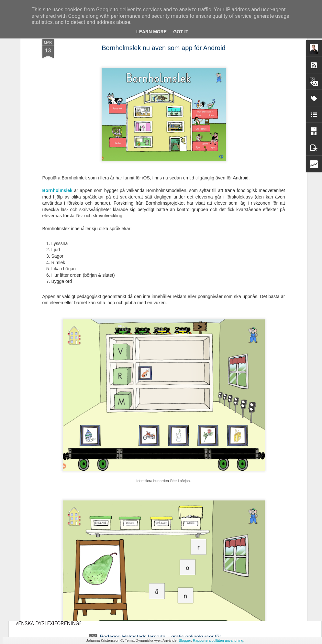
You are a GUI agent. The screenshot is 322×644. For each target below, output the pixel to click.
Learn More (151, 32)
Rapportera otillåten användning (218, 640)
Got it (181, 32)
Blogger (185, 640)
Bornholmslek (58, 103)
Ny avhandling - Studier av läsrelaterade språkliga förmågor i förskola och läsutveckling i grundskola (157, 493)
